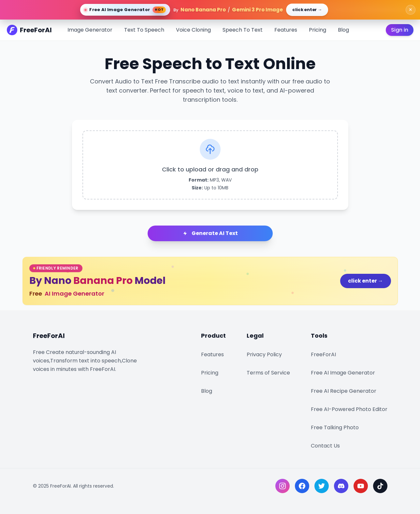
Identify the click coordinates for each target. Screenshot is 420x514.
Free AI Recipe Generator (344, 391)
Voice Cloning (193, 30)
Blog (343, 30)
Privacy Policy (264, 354)
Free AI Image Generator (343, 373)
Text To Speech (144, 30)
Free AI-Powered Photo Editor (349, 409)
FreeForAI (323, 354)
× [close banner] (411, 10)
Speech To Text (243, 30)
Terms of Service (268, 373)
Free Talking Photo (335, 427)
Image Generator (90, 30)
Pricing (318, 30)
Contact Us (325, 446)
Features (286, 30)
